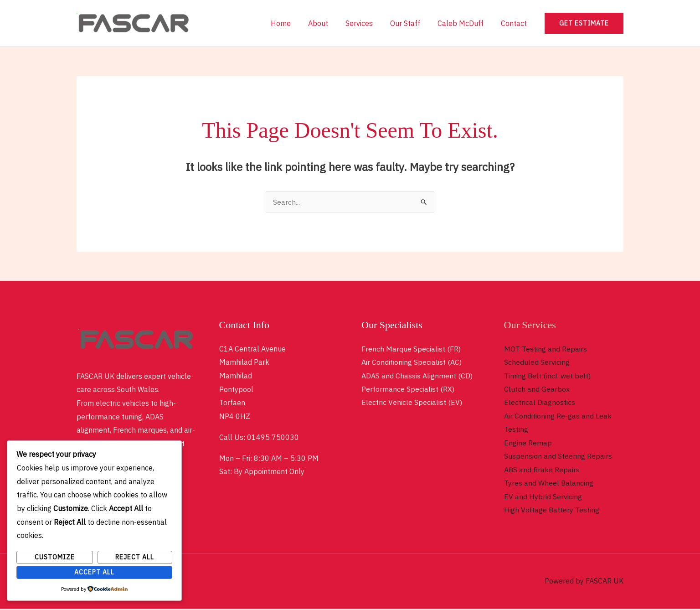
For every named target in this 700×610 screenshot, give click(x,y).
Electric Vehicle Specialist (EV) (412, 403)
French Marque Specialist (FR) (411, 349)
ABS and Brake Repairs (542, 470)
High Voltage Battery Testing (552, 511)
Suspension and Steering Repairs (558, 457)
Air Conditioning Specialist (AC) (412, 362)
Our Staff (412, 23)
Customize (55, 557)
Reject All (135, 557)
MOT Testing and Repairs (546, 349)
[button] (584, 23)
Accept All (94, 572)
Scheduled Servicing (537, 362)
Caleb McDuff (465, 23)
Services (369, 23)
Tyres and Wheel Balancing (549, 484)
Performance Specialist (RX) (408, 389)
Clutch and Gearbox (537, 389)
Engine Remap (528, 444)
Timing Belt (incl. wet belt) (548, 376)
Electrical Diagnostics (540, 403)
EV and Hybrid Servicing (543, 497)
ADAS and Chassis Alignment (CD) (417, 376)
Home (296, 23)
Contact (515, 23)
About (330, 23)
